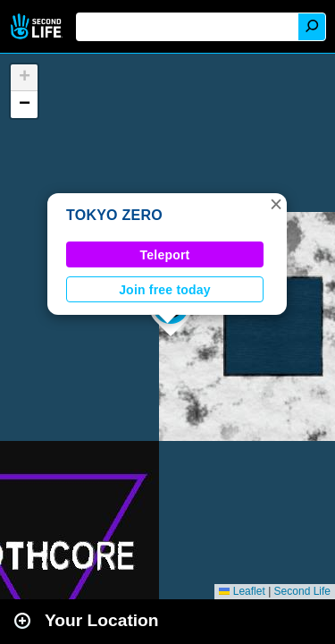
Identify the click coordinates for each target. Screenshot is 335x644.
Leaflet (242, 591)
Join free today (165, 290)
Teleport (165, 255)
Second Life (38, 26)
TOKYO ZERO (114, 215)
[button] (276, 204)
